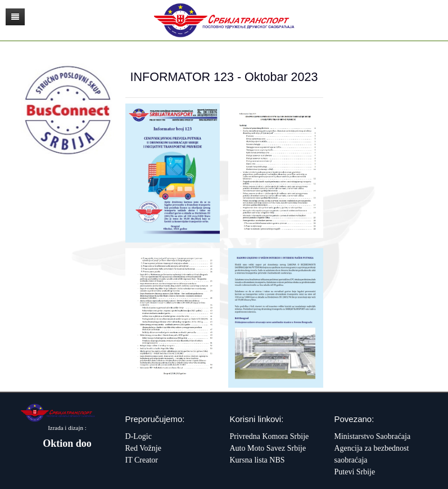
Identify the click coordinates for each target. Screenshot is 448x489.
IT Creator (142, 460)
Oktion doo (67, 443)
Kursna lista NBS (257, 460)
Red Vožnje (143, 448)
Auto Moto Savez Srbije (268, 448)
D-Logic (139, 436)
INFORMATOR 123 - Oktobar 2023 (224, 77)
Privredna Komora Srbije (270, 436)
